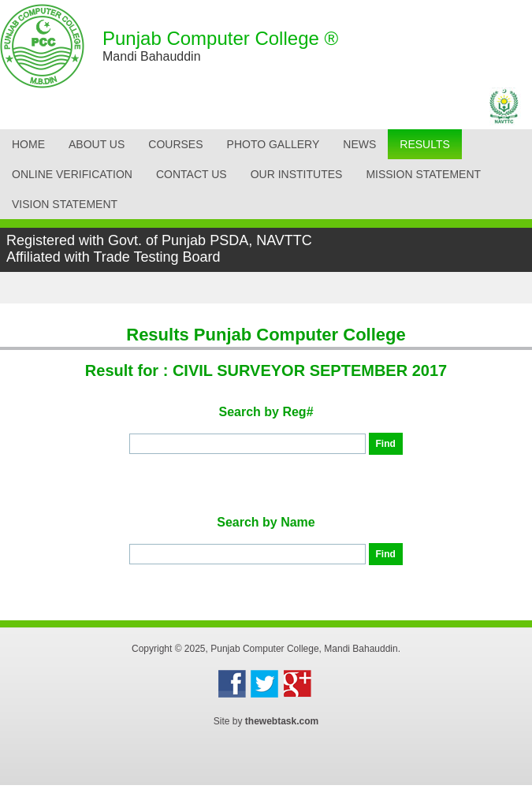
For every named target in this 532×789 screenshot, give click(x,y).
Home (28, 144)
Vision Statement (65, 204)
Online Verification (72, 174)
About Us (97, 144)
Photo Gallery (273, 144)
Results (425, 144)
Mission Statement (423, 174)
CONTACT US (192, 174)
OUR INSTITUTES (297, 174)
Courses (175, 144)
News (359, 144)
